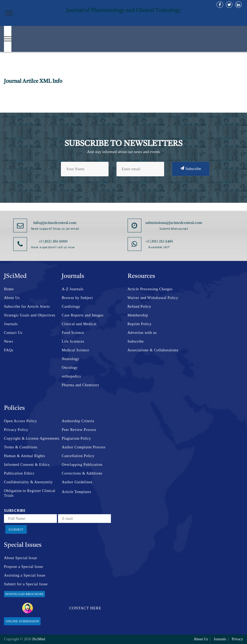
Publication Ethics (19, 473)
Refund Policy (140, 307)
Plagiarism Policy (76, 438)
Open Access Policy (21, 421)
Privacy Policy (16, 430)
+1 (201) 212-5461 (159, 241)
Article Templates (76, 492)
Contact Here (62, 608)
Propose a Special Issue (24, 567)
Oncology (70, 368)
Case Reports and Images (83, 315)
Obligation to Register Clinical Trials (30, 493)
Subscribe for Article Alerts (27, 307)
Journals (11, 324)
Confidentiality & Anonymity (28, 482)
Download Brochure (24, 594)
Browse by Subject (77, 298)
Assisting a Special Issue (25, 575)
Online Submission (22, 621)
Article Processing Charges (150, 289)
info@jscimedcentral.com (55, 223)
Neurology (70, 359)
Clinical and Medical (79, 324)
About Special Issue (21, 558)
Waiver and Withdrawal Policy (153, 298)
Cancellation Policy (78, 456)
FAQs (9, 350)
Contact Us (13, 333)
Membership (138, 315)
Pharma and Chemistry (80, 385)
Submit (16, 529)
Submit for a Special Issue (26, 584)
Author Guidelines (77, 482)
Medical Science (75, 350)
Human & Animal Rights (24, 456)
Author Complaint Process (84, 447)
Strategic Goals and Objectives (30, 315)
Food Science (73, 333)
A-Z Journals (73, 289)
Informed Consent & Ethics (27, 465)
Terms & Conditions (21, 447)
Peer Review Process (79, 430)
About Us (12, 298)
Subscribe (191, 168)
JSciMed (39, 639)
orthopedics (71, 376)
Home (9, 289)
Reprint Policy (140, 324)
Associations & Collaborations (153, 350)
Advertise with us (142, 333)
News (9, 341)
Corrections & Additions (82, 473)
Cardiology (71, 307)
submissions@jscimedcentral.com (174, 223)
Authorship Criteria (78, 421)
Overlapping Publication (82, 465)
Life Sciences (73, 341)
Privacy (237, 639)
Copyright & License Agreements (32, 438)
